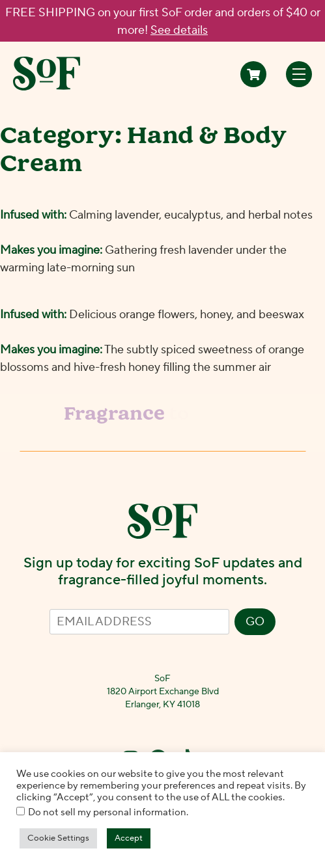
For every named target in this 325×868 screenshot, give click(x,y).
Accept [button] (129, 838)
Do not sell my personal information (107, 812)
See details (179, 30)
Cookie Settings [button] (58, 838)
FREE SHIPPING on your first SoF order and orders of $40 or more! (163, 21)
